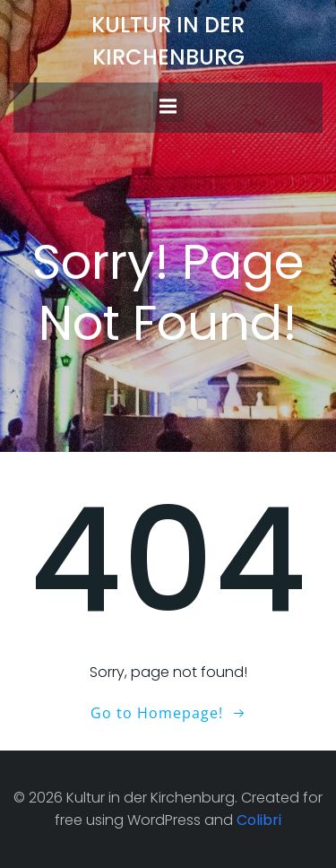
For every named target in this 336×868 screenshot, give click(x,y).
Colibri (259, 820)
